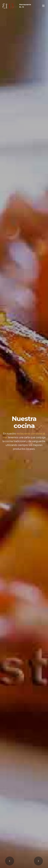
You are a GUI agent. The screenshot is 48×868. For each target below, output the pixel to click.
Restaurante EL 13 (25, 6)
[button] (10, 861)
